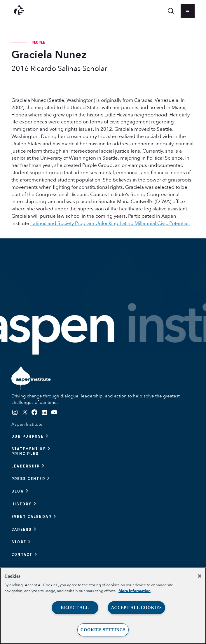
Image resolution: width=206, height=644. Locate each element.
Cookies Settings (103, 630)
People (38, 42)
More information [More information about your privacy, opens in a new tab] (135, 591)
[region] (103, 606)
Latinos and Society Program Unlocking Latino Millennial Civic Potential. (110, 223)
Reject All (75, 608)
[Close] (200, 576)
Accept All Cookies (136, 608)
